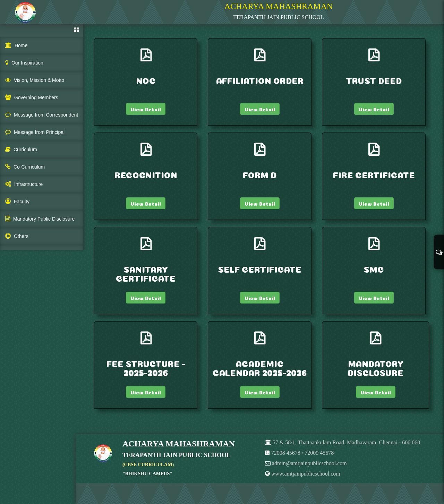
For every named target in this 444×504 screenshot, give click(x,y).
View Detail (146, 109)
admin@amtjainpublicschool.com (309, 463)
